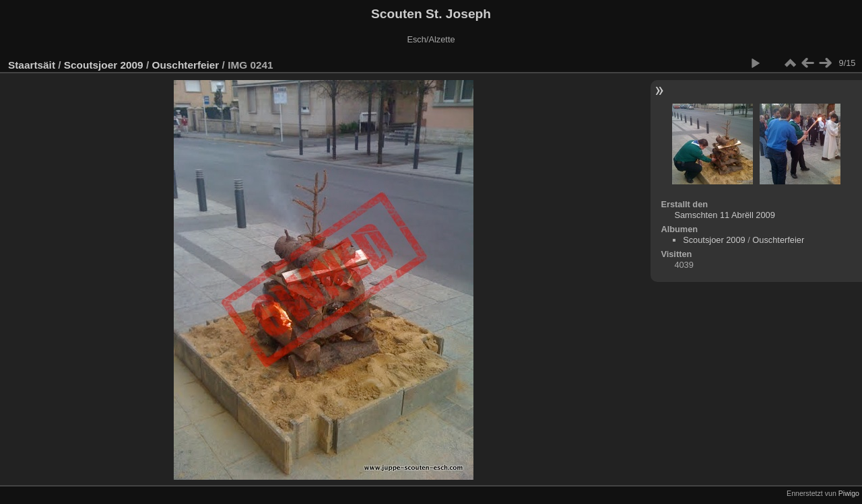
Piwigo (849, 493)
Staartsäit (32, 65)
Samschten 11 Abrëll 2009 (724, 215)
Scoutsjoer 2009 (104, 65)
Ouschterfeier (185, 65)
